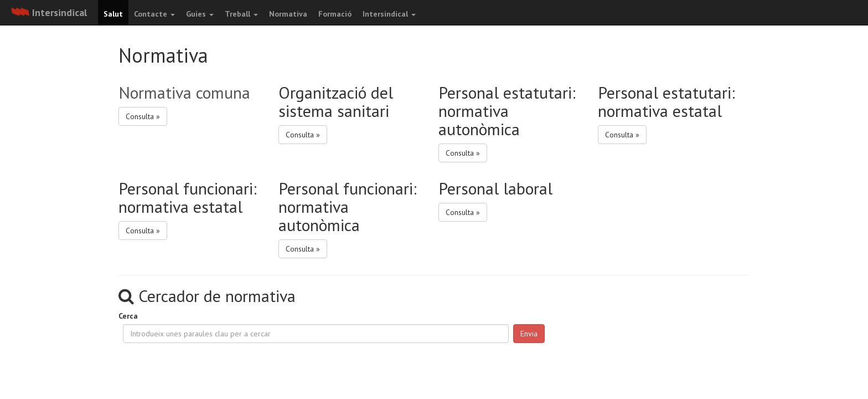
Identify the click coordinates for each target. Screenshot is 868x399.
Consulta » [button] (143, 116)
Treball (241, 14)
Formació (335, 14)
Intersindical (389, 14)
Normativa (288, 14)
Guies (200, 14)
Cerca (128, 316)
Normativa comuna (184, 92)
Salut (113, 14)
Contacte (154, 14)
